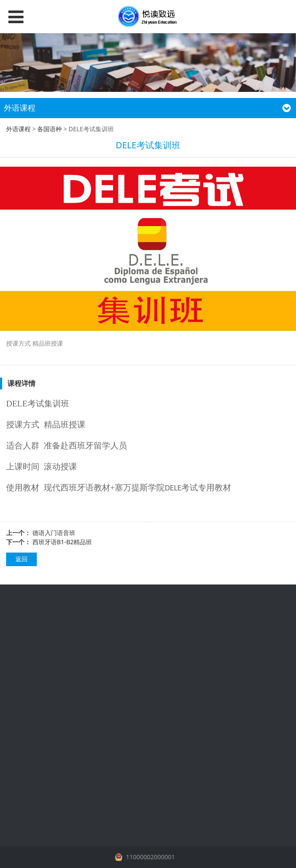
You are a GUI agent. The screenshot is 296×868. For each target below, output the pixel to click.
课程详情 (21, 383)
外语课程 (18, 129)
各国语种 (49, 129)
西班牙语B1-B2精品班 (62, 542)
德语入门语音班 (54, 533)
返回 (21, 559)
